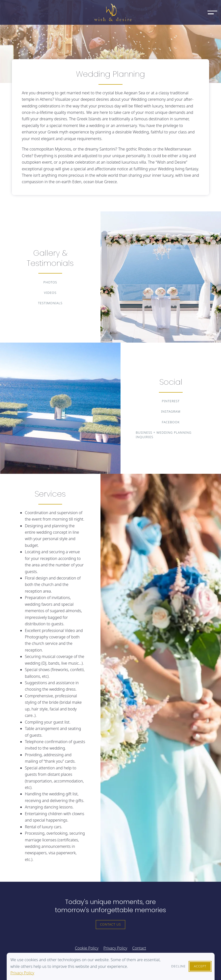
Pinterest (171, 401)
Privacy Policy (22, 973)
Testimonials (50, 303)
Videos (50, 293)
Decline (178, 966)
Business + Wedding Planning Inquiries (164, 435)
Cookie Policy (87, 948)
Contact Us (110, 924)
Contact (139, 948)
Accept (200, 966)
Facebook (171, 422)
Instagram (171, 411)
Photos (50, 282)
